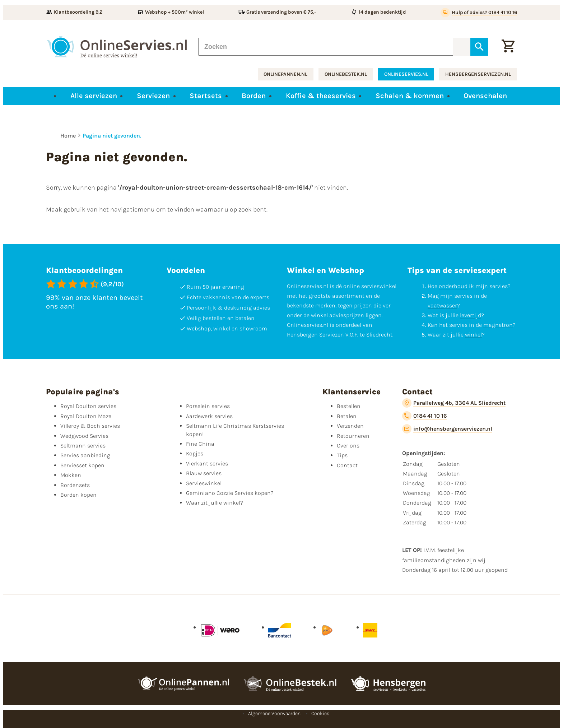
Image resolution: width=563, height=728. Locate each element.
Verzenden (350, 426)
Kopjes (195, 453)
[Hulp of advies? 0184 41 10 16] (479, 13)
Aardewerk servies (209, 416)
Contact (347, 465)
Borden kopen (78, 495)
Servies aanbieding (85, 455)
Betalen (347, 416)
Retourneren (353, 436)
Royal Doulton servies (88, 406)
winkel (473, 335)
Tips (342, 455)
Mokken (71, 475)
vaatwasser (442, 305)
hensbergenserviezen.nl (478, 74)
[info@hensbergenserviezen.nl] (447, 429)
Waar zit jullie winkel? (215, 503)
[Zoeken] (326, 47)
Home (68, 136)
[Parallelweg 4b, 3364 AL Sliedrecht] (454, 403)
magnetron (498, 325)
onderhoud (453, 286)
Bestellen (349, 406)
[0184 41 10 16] (425, 416)
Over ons (348, 446)
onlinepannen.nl (285, 74)
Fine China (200, 444)
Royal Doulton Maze (86, 416)
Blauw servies (204, 473)
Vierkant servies (207, 463)
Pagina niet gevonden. (112, 136)
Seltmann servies (83, 446)
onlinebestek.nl (346, 74)
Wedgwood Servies (84, 436)
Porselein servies (208, 406)
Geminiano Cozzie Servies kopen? (230, 493)
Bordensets (75, 485)
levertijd (471, 315)
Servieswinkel (204, 483)
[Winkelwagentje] (508, 47)
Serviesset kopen (82, 465)
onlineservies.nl (406, 74)
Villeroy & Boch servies (90, 426)
